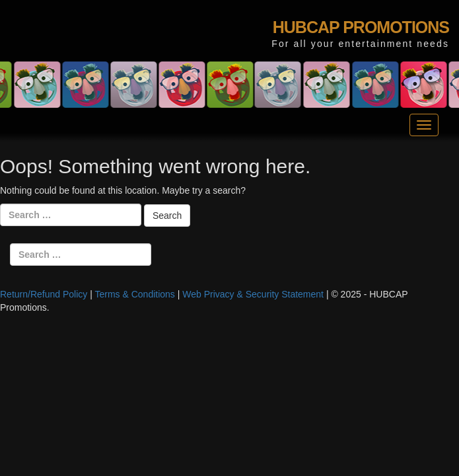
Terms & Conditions (134, 294)
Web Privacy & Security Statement (253, 294)
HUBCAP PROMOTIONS (361, 27)
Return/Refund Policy (44, 294)
